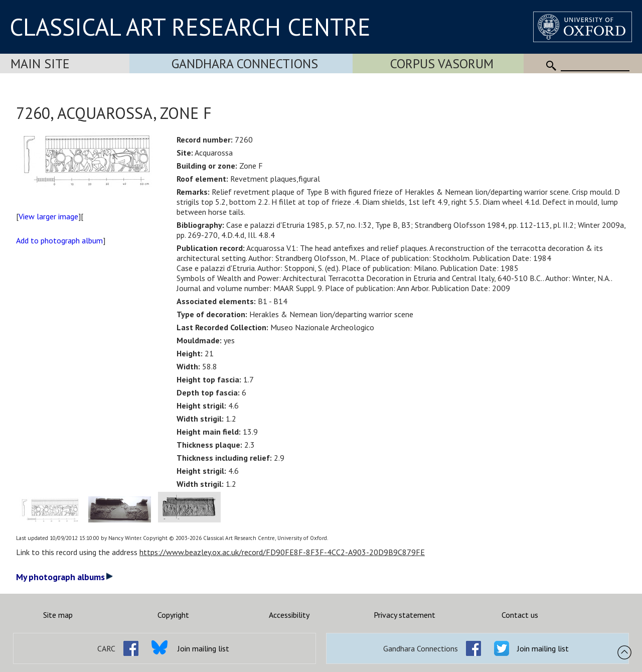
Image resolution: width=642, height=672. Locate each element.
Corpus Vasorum (442, 63)
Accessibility (289, 615)
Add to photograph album (59, 240)
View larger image (48, 216)
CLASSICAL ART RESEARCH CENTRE (190, 27)
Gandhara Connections (245, 63)
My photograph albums (64, 577)
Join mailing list (203, 648)
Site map (58, 615)
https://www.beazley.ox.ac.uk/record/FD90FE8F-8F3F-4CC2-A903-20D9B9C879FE (282, 552)
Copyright (173, 615)
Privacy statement (405, 615)
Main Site (40, 63)
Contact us (520, 615)
